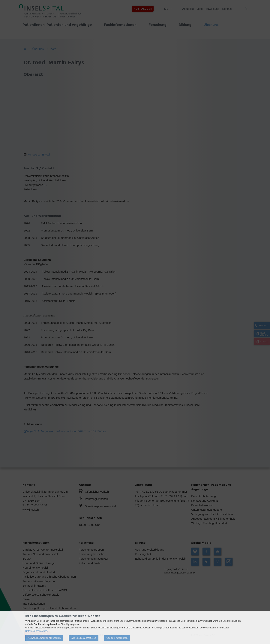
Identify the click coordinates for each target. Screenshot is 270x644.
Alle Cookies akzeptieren (83, 638)
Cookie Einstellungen (117, 638)
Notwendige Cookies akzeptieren (44, 638)
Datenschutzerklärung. (37, 631)
